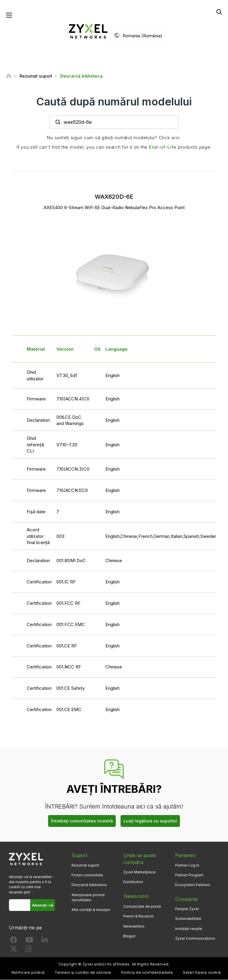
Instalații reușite (189, 929)
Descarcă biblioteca (89, 885)
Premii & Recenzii (138, 916)
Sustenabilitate (188, 919)
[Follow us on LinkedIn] (45, 941)
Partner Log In (187, 866)
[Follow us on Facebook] (14, 941)
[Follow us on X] (14, 950)
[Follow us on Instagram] (28, 950)
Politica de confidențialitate (147, 973)
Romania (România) (142, 36)
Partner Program (189, 875)
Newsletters (134, 926)
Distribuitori (133, 882)
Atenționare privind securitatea (88, 897)
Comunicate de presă (142, 906)
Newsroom (136, 896)
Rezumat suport (85, 866)
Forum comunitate (87, 875)
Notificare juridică (28, 973)
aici (176, 138)
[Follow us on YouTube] (29, 941)
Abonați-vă (43, 905)
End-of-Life (163, 147)
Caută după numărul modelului (114, 102)
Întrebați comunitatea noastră (82, 821)
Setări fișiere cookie (202, 973)
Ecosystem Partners (193, 885)
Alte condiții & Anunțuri (91, 910)
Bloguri (129, 935)
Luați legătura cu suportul (150, 821)
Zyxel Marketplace (140, 872)
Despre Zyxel (187, 909)
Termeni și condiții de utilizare (83, 973)
